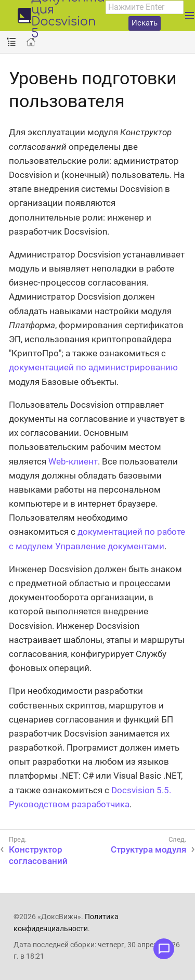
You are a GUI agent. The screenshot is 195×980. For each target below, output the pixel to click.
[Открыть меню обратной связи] (164, 949)
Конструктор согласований (38, 855)
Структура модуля (148, 849)
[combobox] (145, 7)
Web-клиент (73, 461)
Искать (145, 23)
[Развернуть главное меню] (189, 16)
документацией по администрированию (93, 367)
